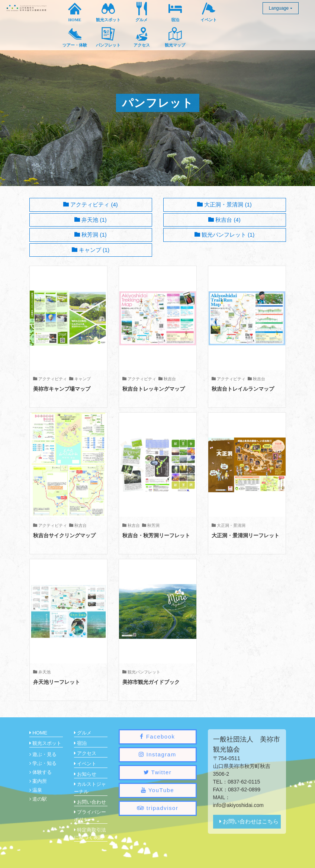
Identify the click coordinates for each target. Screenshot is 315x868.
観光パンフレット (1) (225, 235)
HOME (38, 733)
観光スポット (46, 743)
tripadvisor (158, 808)
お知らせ (85, 774)
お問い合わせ (90, 802)
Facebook (157, 736)
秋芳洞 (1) (91, 235)
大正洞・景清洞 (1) (224, 204)
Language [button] (279, 8)
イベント (85, 764)
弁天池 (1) (91, 220)
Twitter (158, 772)
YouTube (157, 790)
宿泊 (81, 743)
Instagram (157, 754)
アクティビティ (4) (91, 204)
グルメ (83, 733)
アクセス (85, 753)
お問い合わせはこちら (249, 821)
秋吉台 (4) (224, 220)
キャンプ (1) (91, 250)
